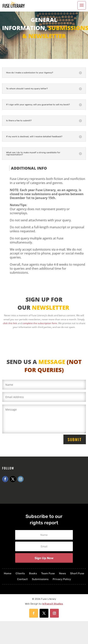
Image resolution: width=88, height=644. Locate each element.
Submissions (40, 579)
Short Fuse (77, 574)
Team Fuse (48, 574)
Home (8, 574)
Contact (22, 579)
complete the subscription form (40, 323)
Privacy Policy (62, 579)
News (62, 574)
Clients (20, 574)
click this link (10, 323)
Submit (75, 439)
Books (33, 574)
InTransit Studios (53, 604)
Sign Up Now (44, 558)
